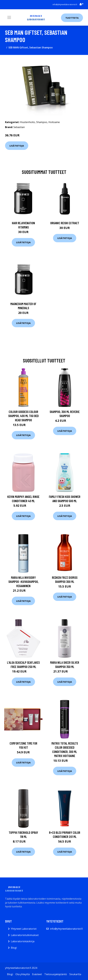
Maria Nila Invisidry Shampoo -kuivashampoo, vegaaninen (23, 582)
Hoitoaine (54, 122)
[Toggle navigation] (9, 17)
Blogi (14, 948)
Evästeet (37, 974)
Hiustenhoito (27, 122)
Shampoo (42, 122)
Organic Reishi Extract (65, 223)
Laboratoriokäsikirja (23, 941)
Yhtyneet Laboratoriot (24, 929)
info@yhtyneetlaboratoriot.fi (65, 4)
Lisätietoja (17, 146)
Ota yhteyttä (23, 974)
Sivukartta (75, 974)
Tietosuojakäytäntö (56, 974)
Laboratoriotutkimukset (25, 935)
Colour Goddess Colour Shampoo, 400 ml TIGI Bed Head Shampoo (23, 416)
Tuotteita (72, 18)
